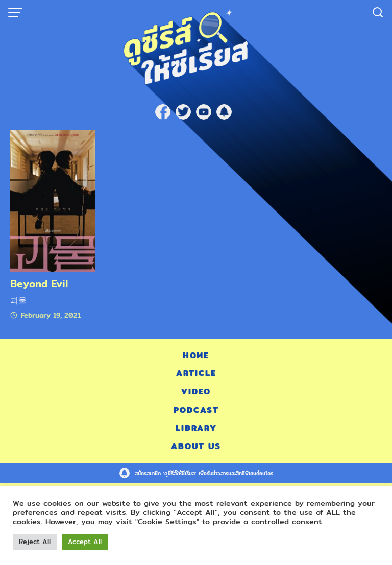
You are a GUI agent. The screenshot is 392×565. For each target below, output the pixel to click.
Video (196, 392)
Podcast (196, 410)
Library (196, 428)
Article (196, 373)
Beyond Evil (39, 283)
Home (196, 355)
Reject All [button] (35, 542)
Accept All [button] (85, 542)
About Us (196, 446)
